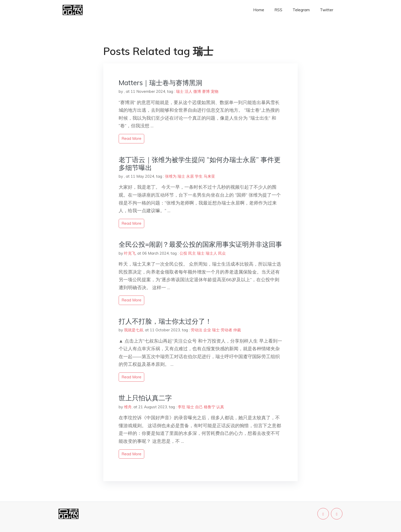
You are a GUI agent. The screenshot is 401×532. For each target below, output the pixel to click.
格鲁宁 (210, 407)
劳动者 (226, 330)
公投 (183, 253)
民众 (222, 253)
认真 (220, 407)
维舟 (128, 407)
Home (259, 10)
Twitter (327, 10)
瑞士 (180, 91)
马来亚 (209, 176)
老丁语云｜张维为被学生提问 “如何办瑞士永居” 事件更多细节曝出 (200, 164)
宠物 (215, 91)
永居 (190, 176)
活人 (188, 91)
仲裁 (237, 330)
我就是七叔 (134, 330)
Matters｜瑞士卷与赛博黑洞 (160, 83)
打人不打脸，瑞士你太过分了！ (165, 321)
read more (131, 138)
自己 (199, 407)
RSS (278, 10)
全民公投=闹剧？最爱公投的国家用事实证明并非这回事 (200, 244)
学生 (199, 176)
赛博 (206, 91)
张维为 (171, 176)
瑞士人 (211, 253)
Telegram (301, 10)
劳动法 (197, 330)
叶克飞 (130, 253)
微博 (197, 91)
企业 (207, 330)
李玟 (182, 407)
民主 (192, 253)
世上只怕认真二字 (145, 398)
